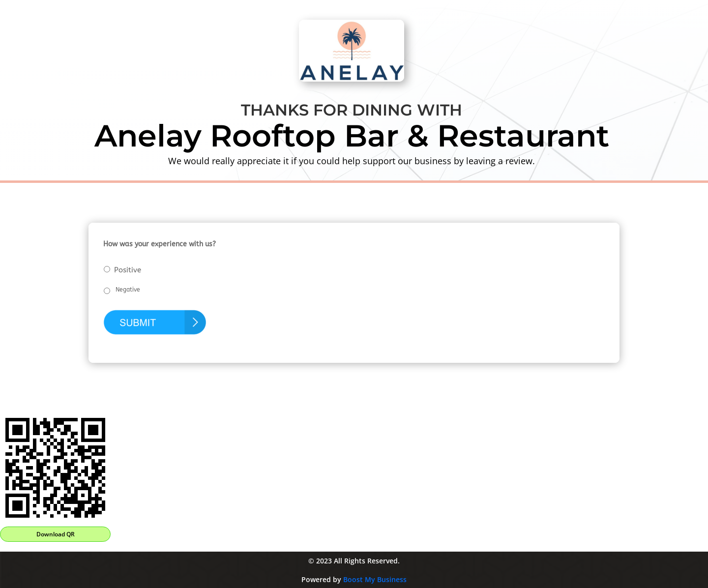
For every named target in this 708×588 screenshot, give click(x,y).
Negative (128, 290)
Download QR (56, 534)
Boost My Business (375, 579)
